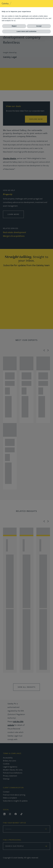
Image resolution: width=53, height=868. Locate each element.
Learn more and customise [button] (26, 31)
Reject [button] (14, 26)
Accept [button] (39, 26)
